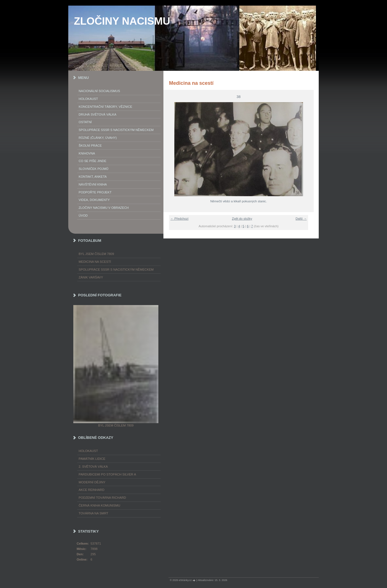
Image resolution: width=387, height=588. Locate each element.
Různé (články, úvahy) (98, 138)
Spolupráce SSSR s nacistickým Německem (116, 130)
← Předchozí (180, 219)
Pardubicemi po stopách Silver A (107, 474)
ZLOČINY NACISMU (122, 21)
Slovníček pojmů (93, 169)
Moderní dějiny (92, 482)
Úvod (83, 215)
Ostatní (85, 122)
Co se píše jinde (92, 161)
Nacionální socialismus (99, 91)
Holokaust (88, 99)
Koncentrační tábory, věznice (105, 107)
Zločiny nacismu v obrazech (104, 208)
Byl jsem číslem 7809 (96, 254)
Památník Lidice (92, 459)
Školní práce (90, 146)
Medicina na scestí (95, 262)
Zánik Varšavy (91, 277)
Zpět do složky (242, 219)
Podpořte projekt (95, 192)
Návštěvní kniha (93, 184)
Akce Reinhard (92, 490)
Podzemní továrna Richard (102, 498)
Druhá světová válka (98, 114)
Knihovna (87, 153)
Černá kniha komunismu (99, 505)
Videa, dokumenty (94, 200)
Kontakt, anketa (93, 177)
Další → (301, 219)
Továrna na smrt (93, 513)
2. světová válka (93, 467)
